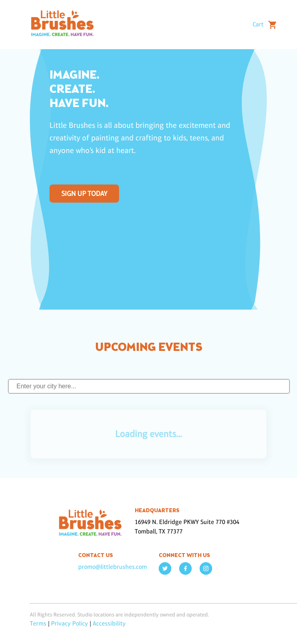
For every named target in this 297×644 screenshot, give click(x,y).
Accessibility (109, 623)
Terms (38, 623)
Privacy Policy (70, 623)
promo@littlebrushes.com (113, 567)
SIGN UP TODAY (84, 194)
